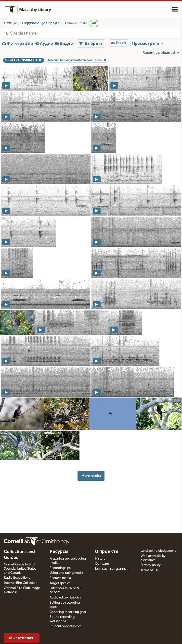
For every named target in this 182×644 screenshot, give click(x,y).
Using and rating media (66, 573)
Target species (60, 583)
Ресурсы (59, 552)
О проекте (107, 552)
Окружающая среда (41, 23)
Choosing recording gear (68, 612)
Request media (60, 578)
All (94, 23)
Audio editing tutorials (66, 597)
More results (91, 476)
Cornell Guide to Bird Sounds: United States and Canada (20, 569)
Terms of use (150, 570)
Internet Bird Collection (21, 583)
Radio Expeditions (17, 578)
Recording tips (60, 568)
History (100, 559)
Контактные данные (112, 569)
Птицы (10, 23)
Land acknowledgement (158, 551)
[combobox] (95, 33)
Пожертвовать (22, 638)
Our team (102, 564)
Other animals (76, 23)
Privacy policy (151, 565)
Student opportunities (65, 626)
